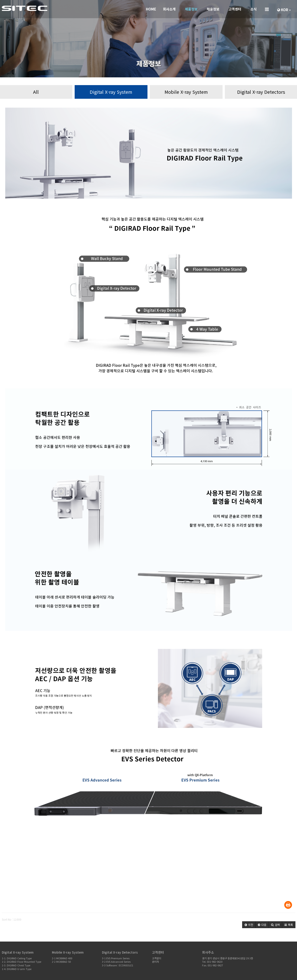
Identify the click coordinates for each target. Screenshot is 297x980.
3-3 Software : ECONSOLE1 (118, 965)
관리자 (155, 962)
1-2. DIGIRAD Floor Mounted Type (22, 962)
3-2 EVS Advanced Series (116, 962)
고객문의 (157, 958)
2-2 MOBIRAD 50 (61, 962)
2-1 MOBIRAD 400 (62, 958)
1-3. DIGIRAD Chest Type (16, 965)
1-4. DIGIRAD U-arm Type (17, 969)
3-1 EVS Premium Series (116, 958)
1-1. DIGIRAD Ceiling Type (17, 958)
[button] (249, 925)
